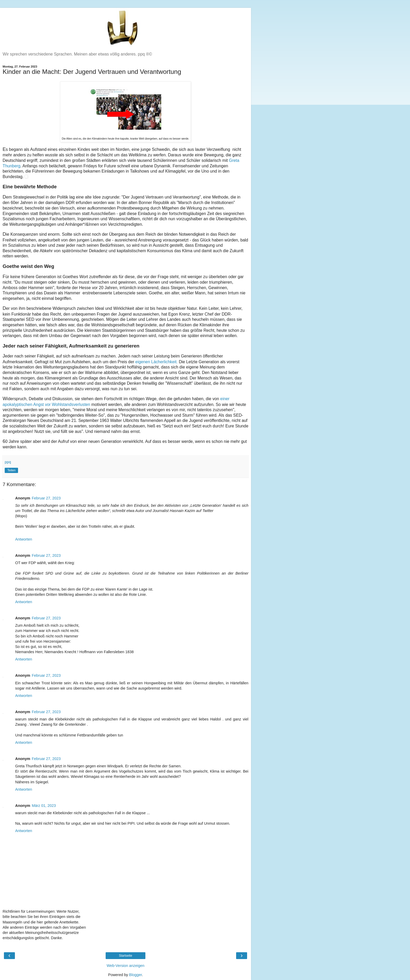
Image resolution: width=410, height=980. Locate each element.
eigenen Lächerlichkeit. (157, 362)
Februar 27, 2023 (46, 498)
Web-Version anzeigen (126, 966)
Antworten (24, 539)
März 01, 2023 (44, 806)
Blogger (136, 975)
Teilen (11, 470)
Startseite (126, 956)
